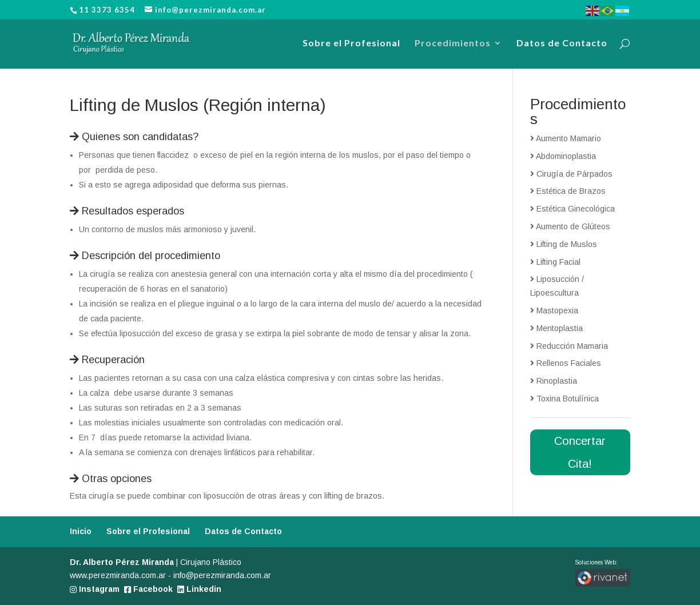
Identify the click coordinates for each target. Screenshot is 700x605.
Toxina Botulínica (564, 399)
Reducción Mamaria (569, 346)
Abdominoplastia (563, 156)
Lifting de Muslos (564, 244)
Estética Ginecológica (572, 209)
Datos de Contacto (562, 43)
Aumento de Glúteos (570, 226)
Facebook (148, 589)
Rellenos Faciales (566, 363)
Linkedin (199, 589)
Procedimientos (453, 43)
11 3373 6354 (107, 10)
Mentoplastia (556, 328)
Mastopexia (554, 311)
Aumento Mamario (566, 138)
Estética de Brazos (568, 191)
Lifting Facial (555, 262)
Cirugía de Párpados (571, 174)
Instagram (95, 589)
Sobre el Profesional (351, 43)
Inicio (81, 531)
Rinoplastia (554, 381)
